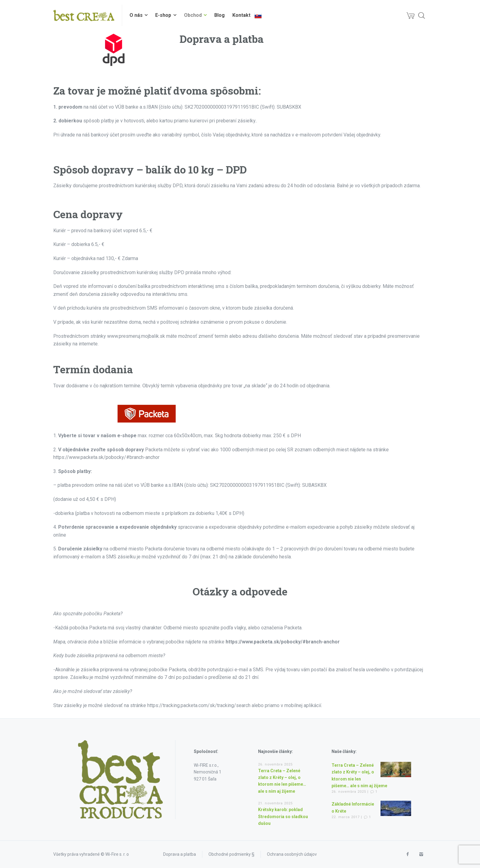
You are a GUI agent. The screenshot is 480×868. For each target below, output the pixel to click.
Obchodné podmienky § (231, 854)
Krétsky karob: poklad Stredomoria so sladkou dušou (283, 816)
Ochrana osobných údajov (292, 854)
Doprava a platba (180, 854)
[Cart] (411, 15)
